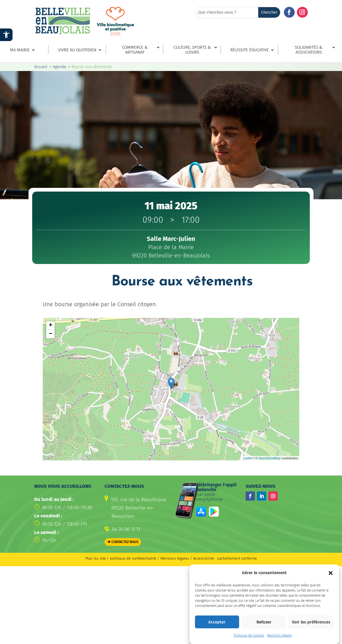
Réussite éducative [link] (250, 50)
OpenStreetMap (270, 458)
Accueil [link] (41, 67)
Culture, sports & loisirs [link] (192, 50)
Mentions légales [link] (280, 635)
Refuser (264, 622)
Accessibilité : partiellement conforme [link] (225, 558)
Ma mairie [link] (20, 50)
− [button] (51, 334)
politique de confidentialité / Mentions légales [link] (150, 558)
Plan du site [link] (96, 558)
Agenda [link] (59, 67)
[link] (6, 35)
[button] (331, 573)
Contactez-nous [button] (125, 542)
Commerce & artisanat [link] (135, 50)
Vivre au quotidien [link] (77, 50)
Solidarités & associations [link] (309, 50)
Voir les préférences (311, 622)
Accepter (217, 622)
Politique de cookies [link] (249, 635)
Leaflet (248, 458)
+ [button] (51, 326)
